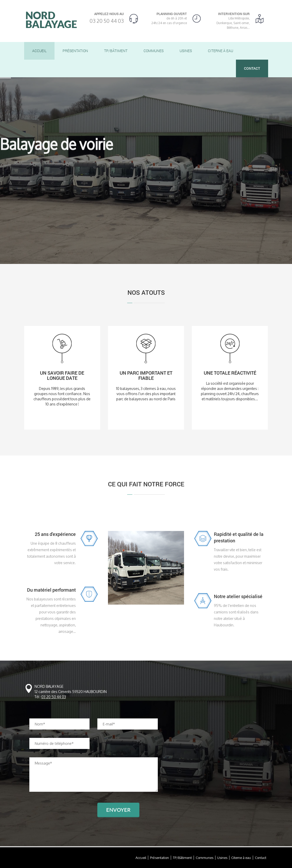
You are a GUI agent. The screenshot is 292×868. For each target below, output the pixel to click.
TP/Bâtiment (116, 51)
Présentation (75, 51)
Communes (154, 51)
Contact (252, 68)
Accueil (39, 51)
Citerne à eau (220, 51)
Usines (186, 51)
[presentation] (69, 813)
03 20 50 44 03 (107, 21)
